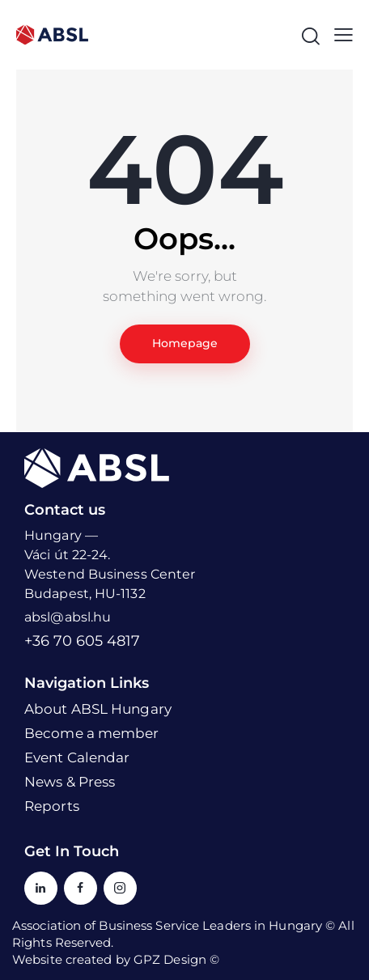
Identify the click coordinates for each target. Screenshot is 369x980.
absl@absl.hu (68, 617)
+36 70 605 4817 (82, 641)
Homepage (185, 343)
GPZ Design (170, 959)
